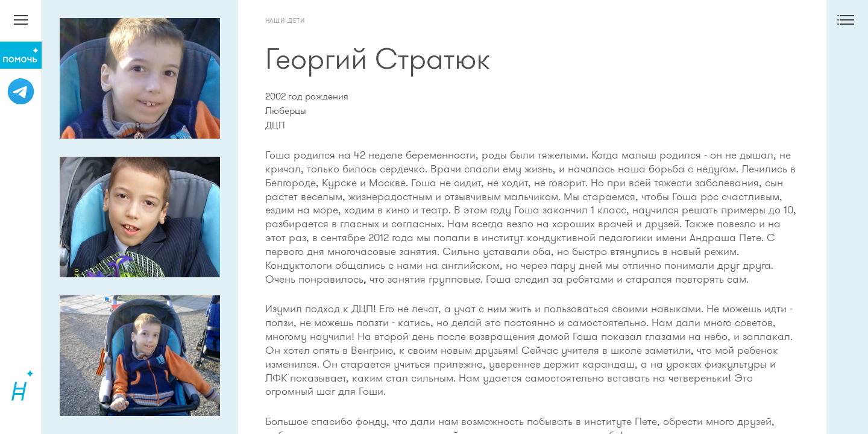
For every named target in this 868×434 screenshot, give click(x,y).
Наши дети (285, 20)
